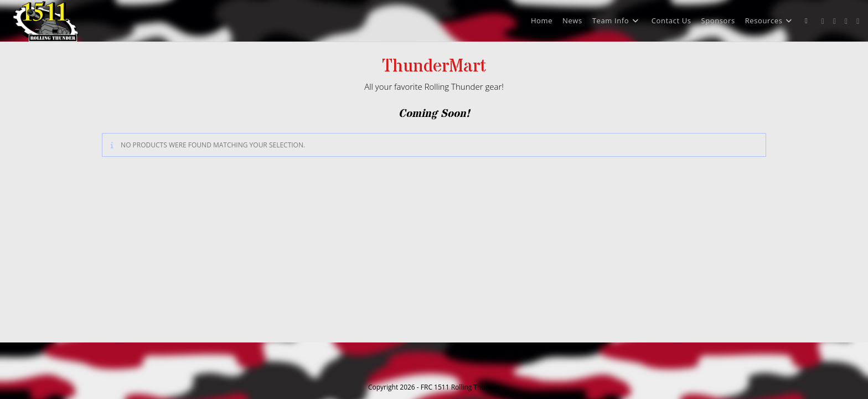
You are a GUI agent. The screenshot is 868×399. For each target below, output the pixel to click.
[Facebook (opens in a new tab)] (835, 21)
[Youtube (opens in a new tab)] (858, 21)
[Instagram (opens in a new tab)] (846, 21)
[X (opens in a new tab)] (823, 21)
